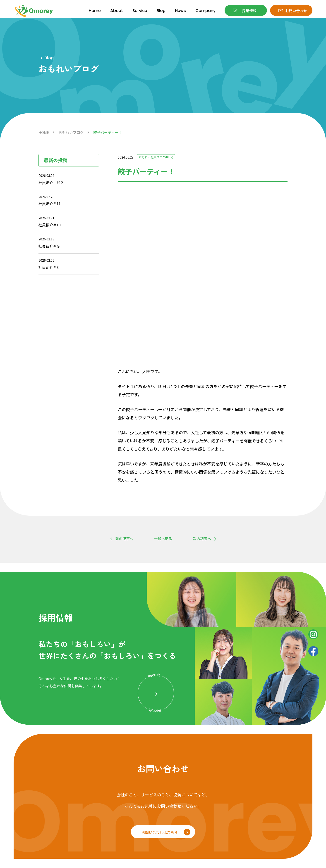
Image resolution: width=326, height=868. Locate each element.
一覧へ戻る (163, 376)
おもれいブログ (71, 132)
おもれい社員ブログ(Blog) (158, 157)
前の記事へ (124, 376)
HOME (44, 132)
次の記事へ (202, 376)
